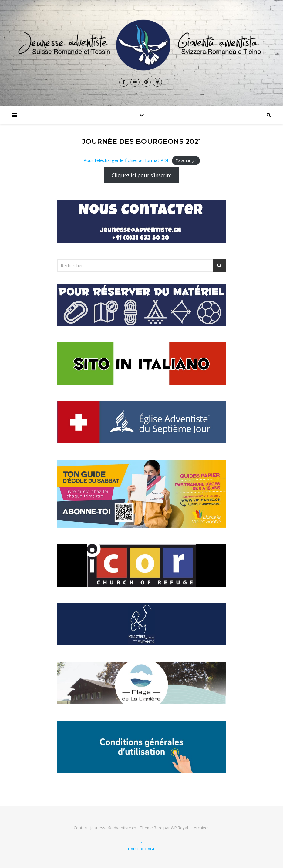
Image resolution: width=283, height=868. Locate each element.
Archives (202, 828)
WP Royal (179, 828)
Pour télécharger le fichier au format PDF (126, 160)
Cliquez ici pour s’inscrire (142, 175)
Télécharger (186, 161)
